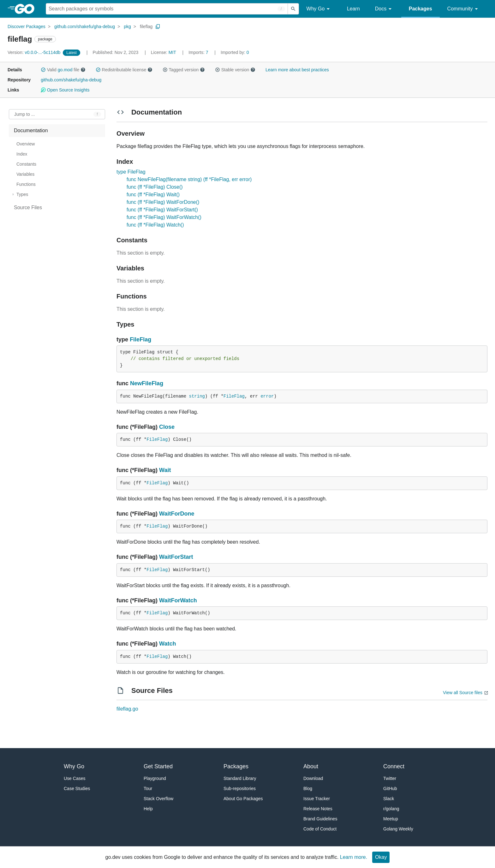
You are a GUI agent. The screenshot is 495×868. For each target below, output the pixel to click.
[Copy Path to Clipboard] (158, 27)
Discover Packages (27, 27)
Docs (384, 9)
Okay (381, 857)
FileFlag (140, 340)
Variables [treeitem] (25, 174)
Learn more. (354, 857)
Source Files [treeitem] (28, 207)
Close (167, 427)
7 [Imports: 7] (199, 52)
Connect (394, 766)
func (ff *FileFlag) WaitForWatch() (164, 217)
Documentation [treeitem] (31, 130)
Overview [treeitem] (26, 144)
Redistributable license (124, 70)
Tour (148, 788)
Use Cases (75, 778)
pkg (127, 27)
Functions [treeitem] (26, 184)
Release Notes (318, 809)
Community (464, 9)
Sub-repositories (240, 788)
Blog (308, 788)
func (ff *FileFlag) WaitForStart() (162, 210)
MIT (172, 52)
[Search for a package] (167, 9)
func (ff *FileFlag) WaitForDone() (163, 202)
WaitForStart (176, 557)
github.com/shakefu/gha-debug (85, 27)
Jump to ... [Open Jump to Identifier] (24, 114)
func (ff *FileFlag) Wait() (153, 195)
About (311, 766)
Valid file (63, 70)
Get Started (158, 766)
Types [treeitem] (22, 194)
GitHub (390, 788)
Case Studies (77, 788)
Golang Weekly (398, 829)
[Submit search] (293, 9)
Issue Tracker (317, 799)
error (267, 396)
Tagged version (184, 70)
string (197, 396)
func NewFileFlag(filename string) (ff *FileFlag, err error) (189, 179)
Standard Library (240, 778)
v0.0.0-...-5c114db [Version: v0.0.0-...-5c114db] (35, 52)
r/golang (391, 809)
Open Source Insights (65, 90)
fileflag (146, 27)
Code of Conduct (320, 829)
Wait (165, 470)
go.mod (65, 70)
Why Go (319, 9)
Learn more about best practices (297, 70)
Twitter (390, 778)
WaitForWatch (178, 600)
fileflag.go (127, 709)
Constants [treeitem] (26, 164)
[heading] (27, 9)
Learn (353, 9)
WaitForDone (177, 514)
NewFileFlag (147, 383)
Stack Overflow (158, 799)
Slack (389, 799)
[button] (43, 70)
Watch (167, 644)
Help (148, 809)
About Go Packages (243, 799)
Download (313, 778)
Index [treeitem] (22, 154)
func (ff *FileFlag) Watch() (155, 225)
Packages (420, 9)
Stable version (235, 70)
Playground (155, 778)
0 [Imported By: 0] (235, 52)
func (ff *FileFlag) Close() (155, 187)
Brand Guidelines (320, 819)
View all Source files (463, 693)
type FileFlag (131, 172)
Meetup (391, 819)
